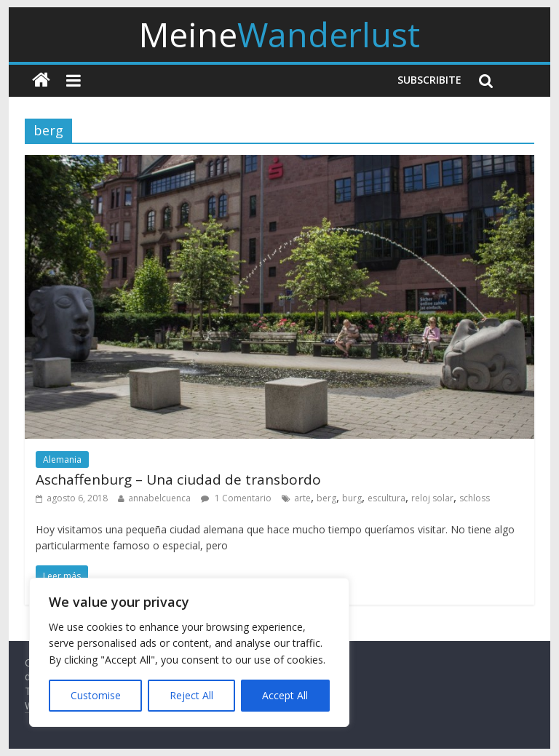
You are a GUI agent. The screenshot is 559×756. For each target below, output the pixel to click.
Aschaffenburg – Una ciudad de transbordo (178, 480)
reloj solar (432, 498)
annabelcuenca (159, 498)
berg (326, 498)
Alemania (62, 459)
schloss (475, 498)
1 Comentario (236, 498)
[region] (189, 652)
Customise (96, 695)
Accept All (285, 695)
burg (352, 498)
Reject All (191, 695)
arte (302, 498)
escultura (386, 498)
